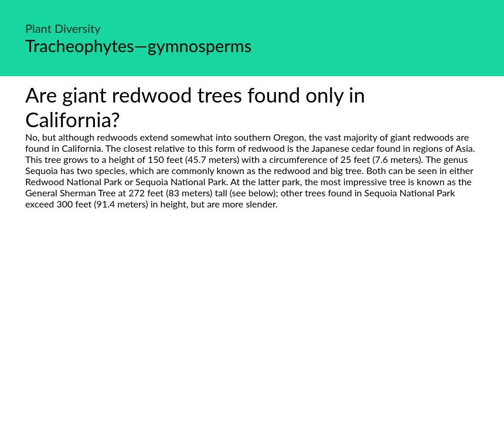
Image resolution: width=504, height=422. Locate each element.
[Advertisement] (252, 319)
